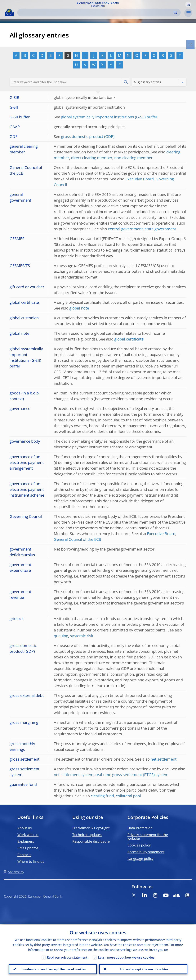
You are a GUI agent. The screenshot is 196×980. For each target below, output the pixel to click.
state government (160, 229)
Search (175, 13)
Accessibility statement (146, 852)
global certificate (129, 339)
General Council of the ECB (78, 539)
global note (79, 308)
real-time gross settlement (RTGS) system (132, 775)
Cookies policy (139, 845)
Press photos (28, 848)
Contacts (24, 855)
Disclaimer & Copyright (91, 828)
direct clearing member (92, 158)
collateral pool (128, 796)
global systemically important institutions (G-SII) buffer (109, 117)
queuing (61, 636)
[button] (188, 4)
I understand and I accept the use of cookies (53, 969)
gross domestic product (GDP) (88, 136)
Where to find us (31, 861)
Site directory (16, 872)
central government (125, 229)
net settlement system (74, 775)
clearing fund (102, 796)
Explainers (26, 841)
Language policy (140, 859)
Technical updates (87, 835)
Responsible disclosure (91, 841)
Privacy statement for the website (148, 837)
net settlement (164, 759)
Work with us (28, 835)
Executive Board (140, 179)
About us (25, 828)
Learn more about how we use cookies (126, 956)
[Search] (96, 13)
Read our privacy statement (67, 956)
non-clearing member (133, 158)
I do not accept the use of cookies (143, 969)
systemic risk (82, 636)
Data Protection (140, 828)
